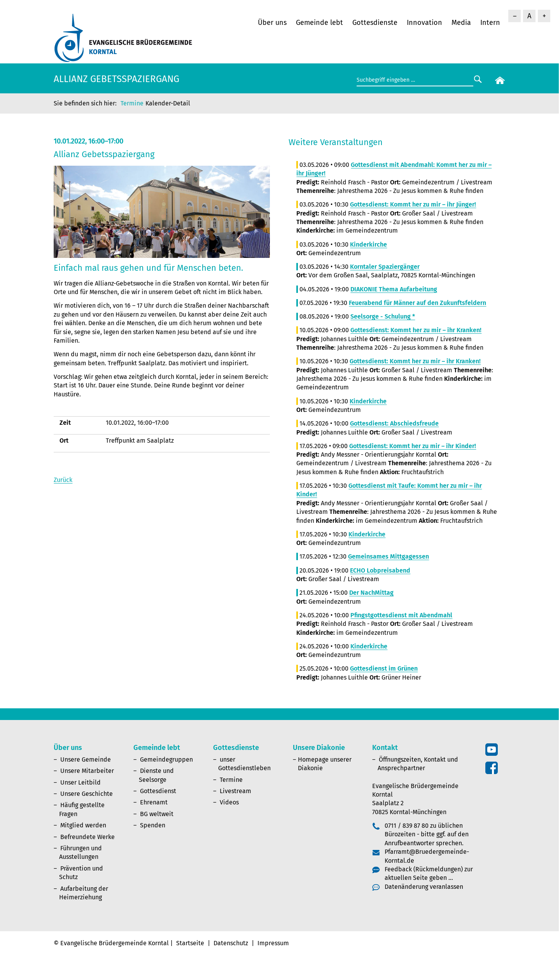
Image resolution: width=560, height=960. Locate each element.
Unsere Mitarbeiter (87, 771)
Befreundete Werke (87, 837)
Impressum (273, 943)
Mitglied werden (83, 825)
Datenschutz (231, 943)
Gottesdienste (375, 23)
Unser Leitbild (80, 782)
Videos (229, 802)
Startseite (190, 943)
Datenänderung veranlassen (424, 887)
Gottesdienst (158, 791)
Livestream (235, 791)
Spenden (153, 825)
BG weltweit (157, 814)
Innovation (424, 23)
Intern (490, 23)
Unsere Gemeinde (86, 759)
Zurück (63, 480)
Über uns (272, 23)
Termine (132, 103)
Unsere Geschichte (87, 794)
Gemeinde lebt (319, 23)
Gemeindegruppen (166, 759)
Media (461, 23)
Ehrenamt (154, 802)
